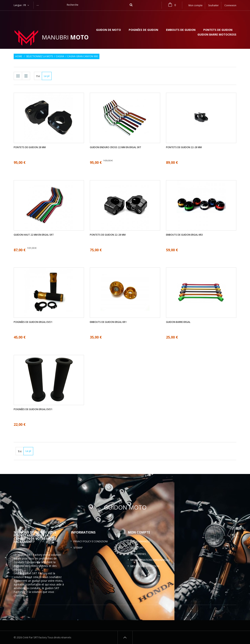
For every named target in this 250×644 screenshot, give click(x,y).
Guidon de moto (108, 30)
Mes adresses (138, 554)
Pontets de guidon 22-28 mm (184, 147)
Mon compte (139, 532)
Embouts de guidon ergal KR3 (184, 235)
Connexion (230, 5)
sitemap (78, 548)
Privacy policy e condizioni (91, 541)
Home (19, 56)
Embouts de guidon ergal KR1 (108, 322)
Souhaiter (213, 5)
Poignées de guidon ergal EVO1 (33, 322)
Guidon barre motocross (217, 35)
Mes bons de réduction (145, 566)
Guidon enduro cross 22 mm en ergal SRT (116, 147)
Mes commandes (140, 541)
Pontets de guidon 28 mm (30, 147)
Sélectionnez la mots (40, 56)
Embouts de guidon (181, 30)
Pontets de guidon (218, 30)
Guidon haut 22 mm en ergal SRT (34, 235)
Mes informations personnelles (150, 560)
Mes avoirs (137, 548)
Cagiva (60, 56)
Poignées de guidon (143, 30)
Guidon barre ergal (178, 322)
